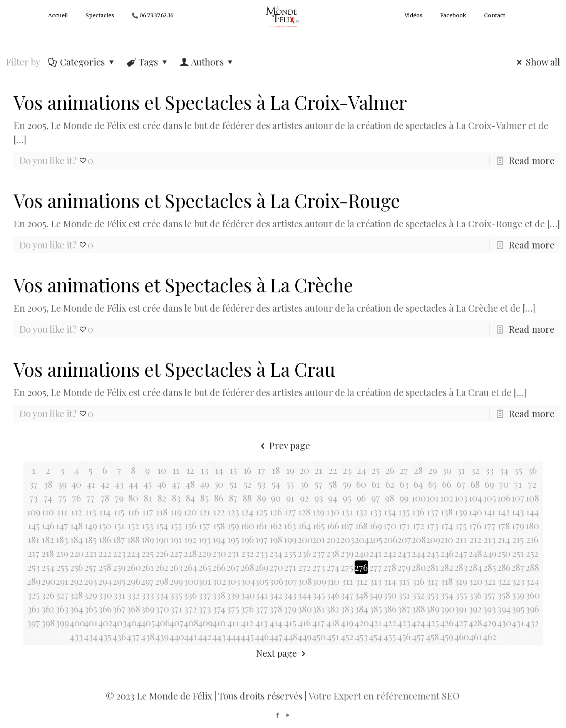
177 (490, 525)
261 (147, 567)
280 (418, 567)
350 (390, 595)
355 (461, 595)
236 (304, 553)
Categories (82, 62)
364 (76, 609)
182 (48, 539)
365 (91, 609)
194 (219, 539)
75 (62, 498)
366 (105, 609)
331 (119, 595)
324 (532, 581)
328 (76, 595)
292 (76, 581)
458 (432, 636)
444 (233, 636)
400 (76, 622)
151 (119, 525)
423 (404, 622)
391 (461, 609)
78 (105, 498)
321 (490, 581)
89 (261, 498)
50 (219, 484)
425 (433, 622)
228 (190, 553)
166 (333, 525)
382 (333, 609)
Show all (537, 62)
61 (376, 484)
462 (490, 636)
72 (532, 484)
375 (233, 609)
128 (304, 512)
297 (147, 581)
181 (33, 539)
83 (176, 498)
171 (404, 525)
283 (461, 567)
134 (390, 512)
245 (433, 553)
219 (62, 553)
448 (290, 636)
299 (176, 581)
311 (347, 581)
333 (148, 595)
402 (105, 622)
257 (90, 567)
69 (489, 484)
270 (276, 567)
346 (333, 595)
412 (247, 622)
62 (390, 484)
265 (205, 567)
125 (261, 512)
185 (91, 539)
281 (432, 567)
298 (162, 581)
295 (119, 581)
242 (390, 553)
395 (518, 609)
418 (333, 622)
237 (319, 553)
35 (518, 470)
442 (205, 636)
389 (433, 609)
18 (276, 470)
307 (290, 581)
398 (48, 622)
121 (205, 512)
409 (205, 622)
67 (461, 484)
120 (190, 512)
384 (361, 609)
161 (261, 525)
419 (347, 622)
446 (262, 636)
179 (518, 525)
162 (276, 525)
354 (447, 595)
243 (404, 553)
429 (490, 622)
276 (361, 567)
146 (48, 525)
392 (475, 609)
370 (162, 609)
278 (390, 567)
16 (247, 470)
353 (432, 595)
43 (119, 484)
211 (461, 539)
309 (319, 581)
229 (204, 553)
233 (262, 553)
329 (90, 595)
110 (48, 512)
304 (247, 581)
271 (290, 567)
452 (347, 636)
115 (119, 512)
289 (34, 581)
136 (418, 512)
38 (48, 484)
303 (233, 581)
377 (262, 609)
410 (219, 622)
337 (205, 595)
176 (475, 525)
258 (105, 567)
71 (518, 484)
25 (376, 470)
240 (361, 553)
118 (162, 512)
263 (176, 567)
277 (376, 567)
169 (376, 525)
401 (91, 622)
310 (333, 581)
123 (233, 512)
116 (133, 512)
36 (532, 470)
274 (333, 567)
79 (119, 498)
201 (318, 539)
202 (333, 539)
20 (304, 470)
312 (361, 581)
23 (347, 470)
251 (518, 553)
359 (518, 595)
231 (233, 553)
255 (62, 567)
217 (34, 553)
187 (119, 539)
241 (375, 553)
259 (119, 567)
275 (347, 567)
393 (489, 609)
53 (262, 484)
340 (247, 595)
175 (461, 525)
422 (390, 622)
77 (90, 498)
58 (333, 484)
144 (532, 512)
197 (261, 539)
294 (105, 581)
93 (319, 498)
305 (262, 581)
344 (304, 595)
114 (105, 512)
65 (432, 484)
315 (404, 581)
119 (176, 512)
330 (105, 595)
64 (418, 484)
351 (404, 595)
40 (76, 484)
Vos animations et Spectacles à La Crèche (183, 285)
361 (33, 609)
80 (133, 498)
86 (219, 498)
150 (105, 525)
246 (447, 553)
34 (504, 470)
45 (147, 484)
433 (76, 636)
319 (461, 581)
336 (190, 595)
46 (162, 484)
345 (319, 595)
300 (190, 581)
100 (418, 498)
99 (404, 498)
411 (233, 622)
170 (390, 525)
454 (375, 636)
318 (447, 581)
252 (532, 553)
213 (490, 539)
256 (76, 567)
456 (404, 636)
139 (461, 512)
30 (447, 470)
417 (318, 622)
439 (162, 636)
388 (418, 609)
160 (247, 525)
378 (276, 609)
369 (148, 609)
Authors (207, 62)
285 (490, 567)
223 (119, 553)
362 (48, 609)
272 (304, 567)
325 (33, 595)
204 (361, 539)
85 (204, 498)
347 (347, 595)
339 (233, 595)
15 (233, 470)
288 (532, 567)
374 (219, 609)
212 (475, 539)
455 (390, 636)
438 (148, 636)
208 (418, 539)
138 (447, 512)
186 (105, 539)
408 (190, 622)
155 (176, 525)
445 (247, 636)
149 (91, 525)
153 (147, 525)
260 (133, 567)
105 (490, 498)
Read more (532, 160)
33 (489, 470)
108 (532, 498)
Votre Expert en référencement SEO (384, 696)
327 (62, 595)
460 (461, 636)
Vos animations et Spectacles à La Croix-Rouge (207, 200)
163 (290, 525)
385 (376, 609)
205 (376, 539)
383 (347, 609)
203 (347, 539)
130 (333, 512)
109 (34, 512)
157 (204, 525)
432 (532, 622)
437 (133, 636)
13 (204, 470)
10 (162, 470)
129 (318, 512)
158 (219, 525)
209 (433, 539)
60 (361, 484)
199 (290, 539)
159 (233, 525)
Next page (283, 653)
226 (162, 553)
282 (447, 567)
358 (504, 595)
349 (376, 595)
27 (404, 470)
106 (504, 498)
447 (276, 636)
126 (276, 512)
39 (62, 484)
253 (33, 567)
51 (233, 484)
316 (418, 581)
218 (48, 553)
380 (304, 609)
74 (48, 498)
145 (34, 525)
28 (418, 470)
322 (504, 581)
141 (489, 512)
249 (490, 553)
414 (276, 622)
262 (162, 567)
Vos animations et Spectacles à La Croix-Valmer (210, 102)
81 (148, 498)
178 (504, 525)
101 (432, 498)
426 (447, 622)
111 (62, 512)
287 (518, 567)
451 (333, 636)
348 (361, 595)
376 (247, 609)
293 (90, 581)
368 (133, 609)
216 (532, 539)
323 (518, 581)
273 (319, 567)
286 (504, 567)
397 (33, 622)
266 (219, 567)
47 (176, 484)
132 (361, 512)
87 (233, 498)
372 (190, 609)
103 (461, 498)
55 (290, 484)
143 (518, 512)
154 (162, 525)
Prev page (283, 445)
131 (347, 512)
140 (475, 512)
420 (361, 622)
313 (376, 581)
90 (276, 498)
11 (176, 470)
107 (518, 498)
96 (361, 498)
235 (290, 553)
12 (190, 470)
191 (176, 539)
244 (418, 553)
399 (62, 622)
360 (532, 595)
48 (190, 484)
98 (390, 498)
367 (119, 609)
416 (304, 622)
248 (475, 553)
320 (475, 581)
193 (204, 539)
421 (375, 622)
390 (447, 609)
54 (276, 484)
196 (247, 539)
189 (148, 539)
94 (333, 498)
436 (119, 636)
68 (475, 484)
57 (319, 484)
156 (190, 525)
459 (447, 636)
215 (518, 539)
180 (532, 525)
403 (119, 622)
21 (318, 470)
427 (461, 622)
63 (404, 484)
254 (48, 567)
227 (176, 553)
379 (290, 609)
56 (304, 484)
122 (219, 512)
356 (475, 595)
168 (361, 525)
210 (447, 539)
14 (219, 470)
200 (304, 539)
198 (276, 539)
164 (304, 525)
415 (290, 622)
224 (133, 553)
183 (62, 539)
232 (247, 553)
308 (304, 581)
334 (162, 595)
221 (91, 553)
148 (76, 525)
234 (276, 553)
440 (176, 636)
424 (418, 622)
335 (176, 595)
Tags (148, 62)
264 (190, 567)
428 (475, 622)
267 (233, 567)
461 (475, 636)
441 (190, 636)
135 (404, 512)
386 (390, 609)
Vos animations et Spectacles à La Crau (174, 369)
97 (376, 498)
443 (219, 636)
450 (319, 636)
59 (347, 484)
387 (404, 609)
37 (33, 484)
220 (76, 553)
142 (504, 512)
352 (418, 595)
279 (404, 567)
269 (262, 567)
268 (247, 567)
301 (204, 581)
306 (276, 581)
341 (261, 595)
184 (76, 539)
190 (162, 539)
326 (48, 595)
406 (162, 622)
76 (76, 498)
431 (518, 622)
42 (105, 484)
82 (162, 498)
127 (290, 512)
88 (247, 498)
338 (219, 595)
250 (504, 553)
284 (475, 567)
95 (347, 498)
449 (304, 636)
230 (219, 553)
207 (404, 539)
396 (532, 609)
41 (91, 484)
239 (347, 553)
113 (91, 512)
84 (190, 498)
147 (62, 525)
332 (133, 595)
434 (91, 636)
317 (433, 581)
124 (247, 512)
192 (190, 539)
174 (447, 525)
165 (319, 525)
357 (489, 595)
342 (276, 595)
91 (290, 498)
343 (290, 595)
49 (204, 484)
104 (475, 498)
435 (105, 636)
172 (418, 525)
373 (205, 609)
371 (176, 609)
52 (247, 484)
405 (148, 622)
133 (376, 512)
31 (461, 470)
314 (390, 581)
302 (219, 581)
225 (147, 553)
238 (333, 553)
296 (133, 581)
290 (48, 581)
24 (361, 470)
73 (33, 498)
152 (133, 525)
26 (390, 470)
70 (504, 484)
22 (333, 470)
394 (504, 609)
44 (133, 484)
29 (433, 470)
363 (62, 609)
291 (62, 581)
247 (461, 553)
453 (361, 636)
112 (76, 512)
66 (447, 484)
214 (504, 539)
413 (261, 622)
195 (233, 539)
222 (105, 553)
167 (347, 525)
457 (418, 636)
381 (318, 609)
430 (504, 622)
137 (433, 512)
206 (390, 539)
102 (447, 498)
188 (133, 539)
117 (148, 512)
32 (475, 470)
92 (304, 498)
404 (133, 622)
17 (261, 470)
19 (290, 470)
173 (433, 525)
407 (176, 622)
